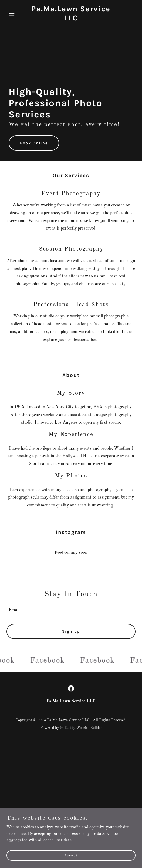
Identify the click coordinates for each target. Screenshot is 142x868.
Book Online (34, 143)
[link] (71, 19)
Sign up (71, 631)
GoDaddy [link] (67, 728)
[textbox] (71, 610)
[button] (16, 13)
